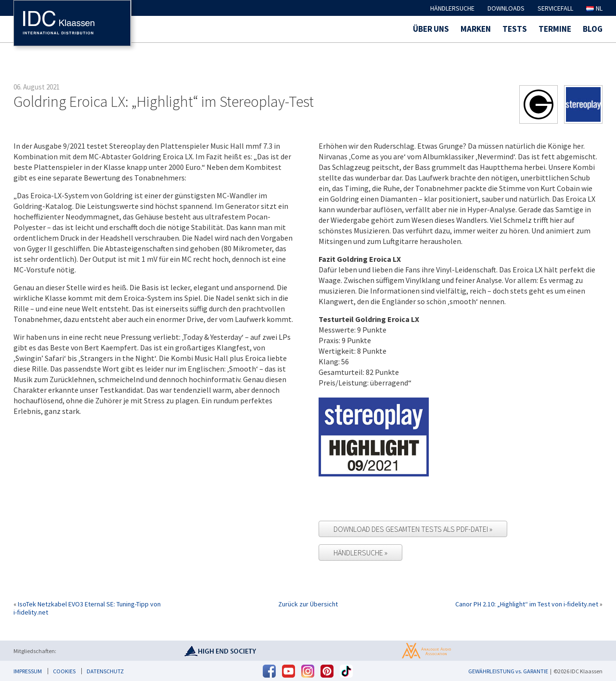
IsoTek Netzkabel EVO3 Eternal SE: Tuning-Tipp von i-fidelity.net (87, 608)
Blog (593, 29)
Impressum (28, 671)
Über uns (431, 29)
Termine (555, 29)
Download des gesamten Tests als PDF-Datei (411, 529)
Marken (476, 29)
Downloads (506, 8)
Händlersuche (452, 8)
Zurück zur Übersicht (308, 604)
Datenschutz (105, 671)
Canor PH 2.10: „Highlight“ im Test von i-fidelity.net (527, 604)
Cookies (64, 671)
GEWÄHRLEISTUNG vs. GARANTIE (508, 671)
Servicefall (555, 8)
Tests (515, 29)
